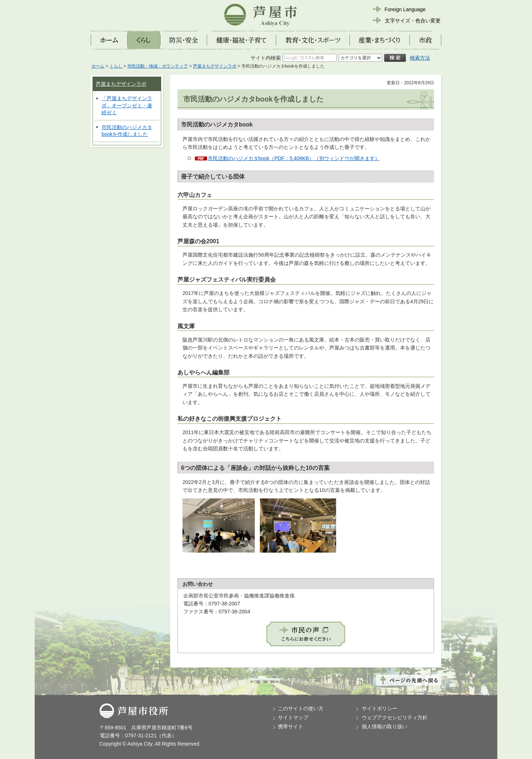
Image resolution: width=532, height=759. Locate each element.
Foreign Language (405, 9)
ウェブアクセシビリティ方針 (395, 717)
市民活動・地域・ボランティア (158, 66)
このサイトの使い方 (301, 708)
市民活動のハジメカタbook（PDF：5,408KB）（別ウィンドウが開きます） (294, 158)
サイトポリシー (379, 708)
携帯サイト (291, 726)
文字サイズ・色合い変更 (413, 21)
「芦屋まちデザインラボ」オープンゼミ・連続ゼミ (127, 105)
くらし (116, 66)
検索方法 (420, 58)
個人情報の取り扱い (385, 726)
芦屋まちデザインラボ (215, 66)
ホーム (98, 66)
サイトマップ (293, 717)
